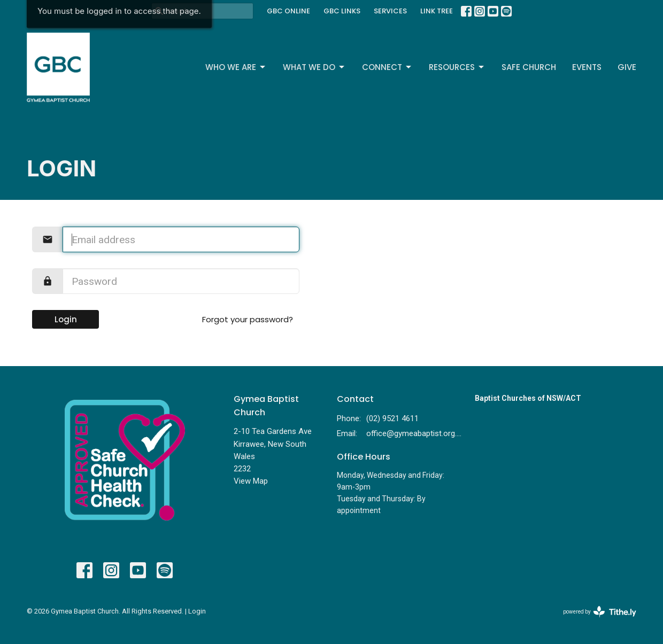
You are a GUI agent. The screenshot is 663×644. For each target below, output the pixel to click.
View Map (251, 481)
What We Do (314, 67)
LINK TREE (437, 11)
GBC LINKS (342, 11)
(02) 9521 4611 (392, 418)
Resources (457, 67)
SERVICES (390, 11)
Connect (387, 67)
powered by (600, 612)
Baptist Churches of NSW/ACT (528, 398)
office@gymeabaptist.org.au (415, 433)
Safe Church (529, 67)
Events (587, 67)
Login (66, 319)
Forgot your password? (248, 319)
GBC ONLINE (288, 11)
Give (627, 67)
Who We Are (236, 67)
